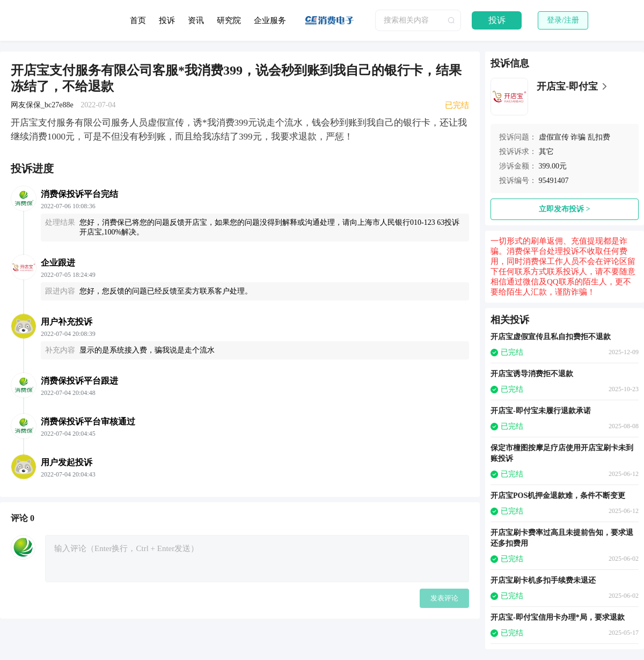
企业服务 (270, 20)
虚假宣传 (554, 137)
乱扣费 (599, 137)
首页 (138, 20)
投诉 (167, 20)
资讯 (196, 20)
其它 (546, 152)
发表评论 (444, 598)
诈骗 (578, 137)
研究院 (229, 20)
